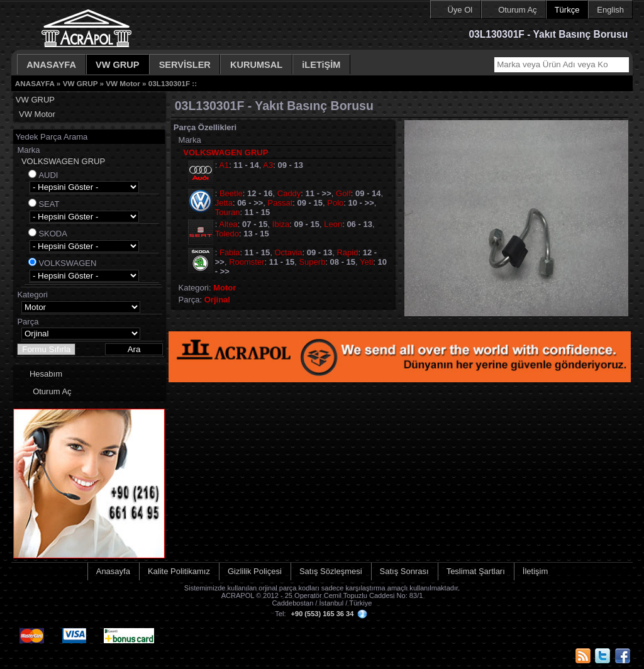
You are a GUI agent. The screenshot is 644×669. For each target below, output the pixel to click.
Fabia (230, 252)
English (610, 10)
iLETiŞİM (321, 65)
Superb (312, 262)
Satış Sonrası (404, 571)
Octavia (288, 252)
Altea (228, 224)
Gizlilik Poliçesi (255, 571)
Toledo (227, 234)
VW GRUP (118, 65)
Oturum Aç (517, 10)
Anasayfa (113, 571)
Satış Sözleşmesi (331, 571)
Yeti (366, 262)
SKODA (53, 234)
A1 (224, 165)
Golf (343, 193)
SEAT (49, 204)
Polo (335, 203)
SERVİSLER (185, 65)
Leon (333, 224)
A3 (268, 165)
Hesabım (46, 374)
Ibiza (281, 224)
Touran (228, 212)
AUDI (48, 175)
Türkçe (567, 10)
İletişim (535, 571)
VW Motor (123, 83)
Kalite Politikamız (179, 571)
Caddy (289, 193)
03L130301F (169, 83)
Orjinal (217, 300)
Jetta (224, 203)
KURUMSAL (256, 65)
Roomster (247, 262)
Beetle (231, 193)
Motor (225, 288)
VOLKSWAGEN (67, 263)
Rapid (347, 252)
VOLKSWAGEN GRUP (63, 161)
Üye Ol (460, 10)
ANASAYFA (51, 65)
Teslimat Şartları (476, 571)
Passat (280, 203)
